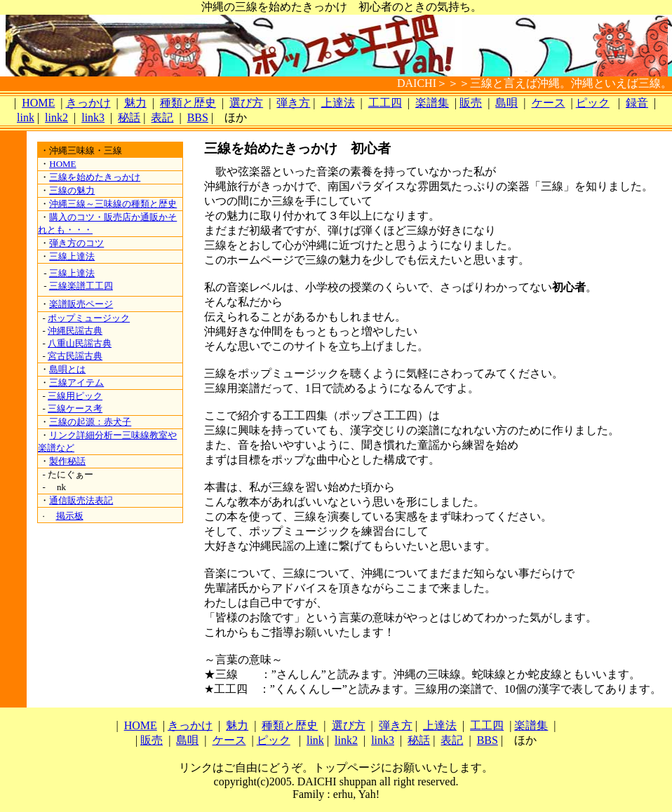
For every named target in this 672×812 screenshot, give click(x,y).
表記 (162, 117)
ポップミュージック (89, 318)
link (26, 117)
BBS (198, 117)
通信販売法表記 (81, 500)
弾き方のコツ (76, 243)
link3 (93, 117)
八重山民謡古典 (80, 343)
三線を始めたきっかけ (95, 177)
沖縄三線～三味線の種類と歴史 (113, 204)
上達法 (338, 103)
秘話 (129, 117)
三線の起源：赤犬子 (90, 422)
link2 (56, 117)
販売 (471, 103)
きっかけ (88, 103)
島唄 (506, 103)
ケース (549, 103)
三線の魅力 (72, 190)
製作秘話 (67, 461)
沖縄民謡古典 (75, 331)
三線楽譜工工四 (81, 286)
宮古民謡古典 (75, 356)
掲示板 (70, 516)
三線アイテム (76, 383)
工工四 (385, 103)
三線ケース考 (75, 408)
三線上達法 (72, 256)
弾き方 (293, 103)
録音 (637, 103)
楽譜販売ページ (81, 304)
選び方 (246, 103)
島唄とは (67, 369)
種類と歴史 (188, 103)
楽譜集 (432, 103)
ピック (593, 103)
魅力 (135, 103)
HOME (38, 103)
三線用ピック (75, 396)
